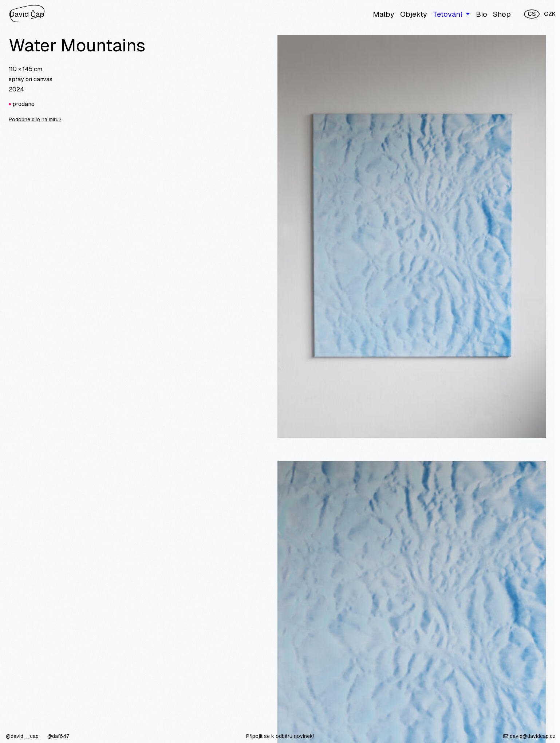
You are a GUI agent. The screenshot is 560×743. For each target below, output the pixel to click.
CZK (550, 14)
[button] (451, 14)
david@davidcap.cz (529, 736)
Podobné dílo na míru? (35, 119)
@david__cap (23, 736)
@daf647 (58, 736)
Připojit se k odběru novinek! (280, 736)
